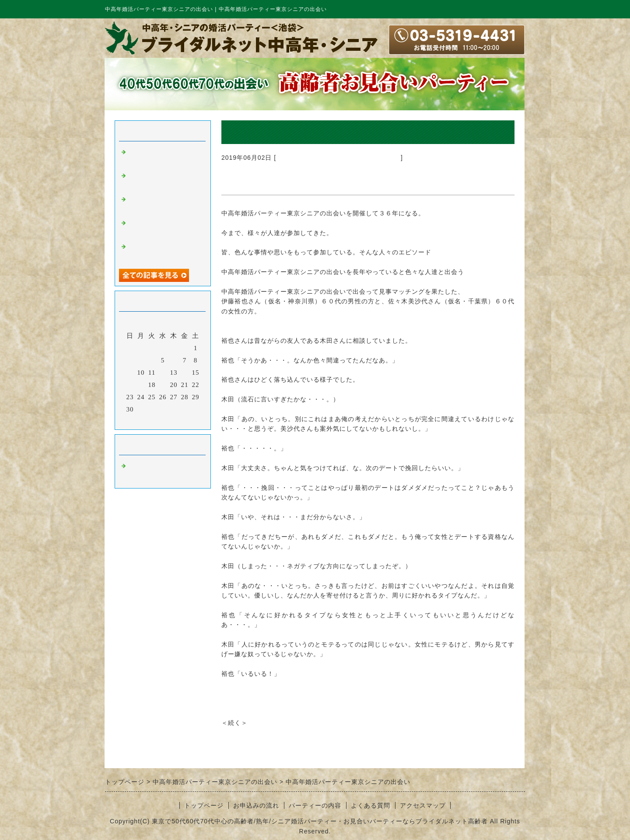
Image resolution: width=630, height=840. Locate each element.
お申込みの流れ (256, 805)
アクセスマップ (423, 805)
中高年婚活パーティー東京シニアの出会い (338, 158)
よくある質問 (371, 805)
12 (163, 373)
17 (141, 385)
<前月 (145, 421)
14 (185, 373)
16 (130, 385)
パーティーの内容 (315, 805)
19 (163, 385)
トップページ (204, 805)
